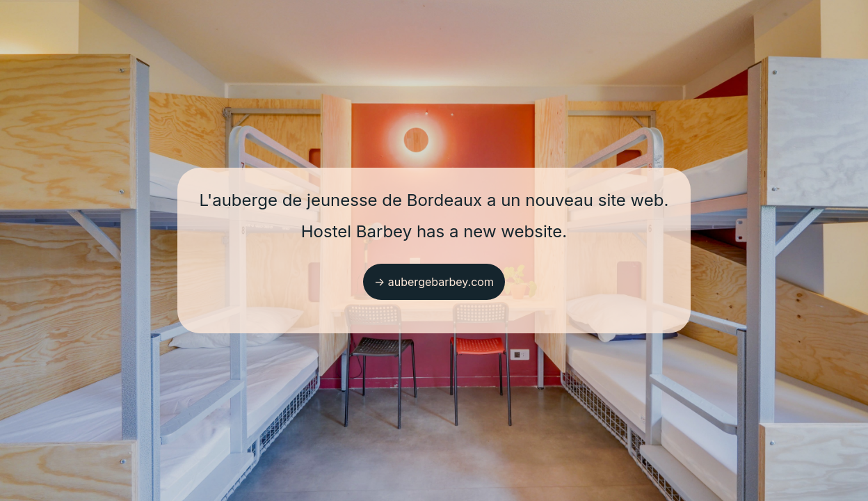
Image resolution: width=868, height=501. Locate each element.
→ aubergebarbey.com (434, 282)
